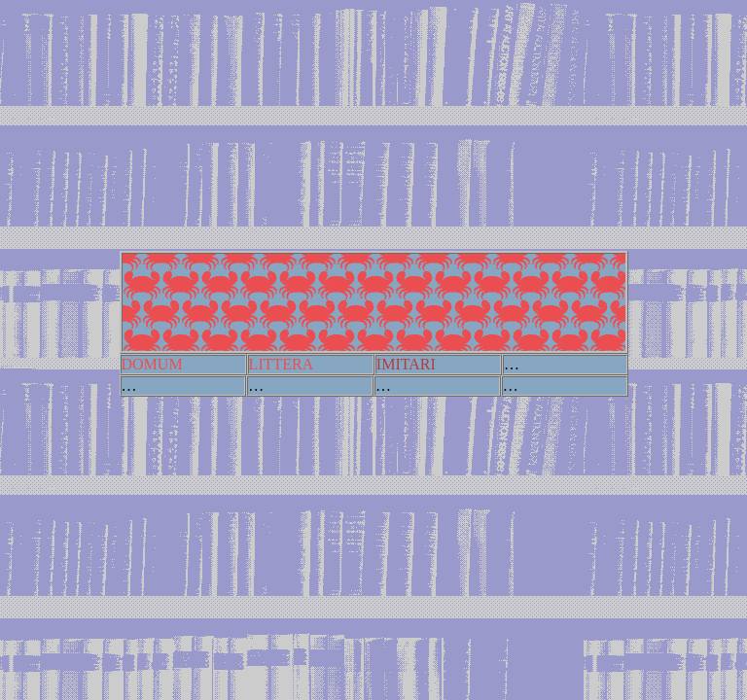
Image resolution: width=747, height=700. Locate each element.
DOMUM (152, 364)
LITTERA (282, 364)
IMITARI (406, 364)
